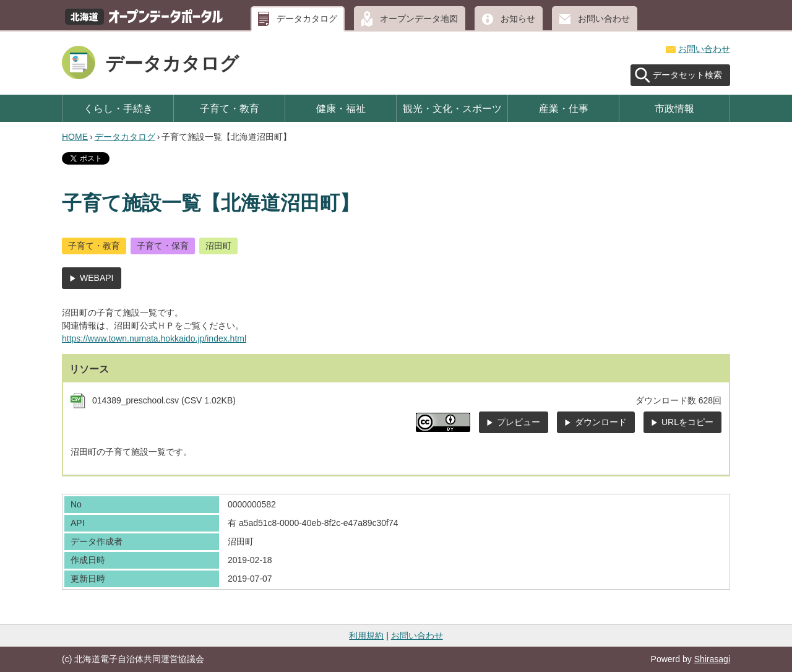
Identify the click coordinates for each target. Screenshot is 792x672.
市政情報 (674, 108)
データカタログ (307, 19)
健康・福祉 (341, 108)
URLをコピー (687, 422)
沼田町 (218, 246)
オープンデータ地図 (419, 19)
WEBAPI (97, 278)
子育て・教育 (230, 108)
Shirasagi (712, 659)
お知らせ (518, 19)
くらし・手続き (118, 108)
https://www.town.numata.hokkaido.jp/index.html (154, 338)
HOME (75, 137)
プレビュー (519, 422)
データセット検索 (687, 75)
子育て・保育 (163, 246)
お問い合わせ (604, 19)
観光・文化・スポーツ (452, 108)
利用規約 (366, 635)
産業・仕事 (564, 108)
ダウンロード (601, 422)
